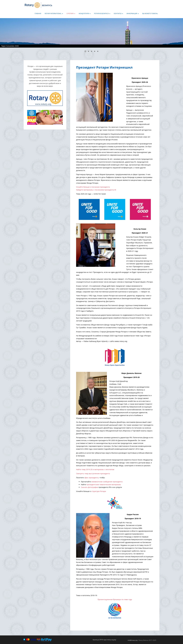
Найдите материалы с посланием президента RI (96, 190)
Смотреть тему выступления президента (93, 474)
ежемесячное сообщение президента (107, 482)
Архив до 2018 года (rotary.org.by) (104, 640)
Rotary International (54, 14)
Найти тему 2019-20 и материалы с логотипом (95, 469)
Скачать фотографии (89, 487)
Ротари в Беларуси (102, 14)
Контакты (118, 14)
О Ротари (71, 14)
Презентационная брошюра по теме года (115, 599)
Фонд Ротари (85, 14)
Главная (38, 14)
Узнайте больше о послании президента (93, 187)
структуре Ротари (99, 491)
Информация (133, 14)
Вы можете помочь (150, 14)
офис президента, (92, 478)
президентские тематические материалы (104, 484)
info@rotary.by (133, 640)
